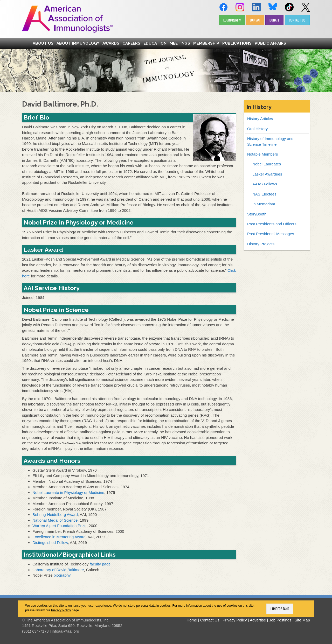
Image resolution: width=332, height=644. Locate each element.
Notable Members (262, 154)
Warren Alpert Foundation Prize (60, 526)
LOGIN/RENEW (232, 20)
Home (192, 620)
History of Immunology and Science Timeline (270, 141)
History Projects (261, 244)
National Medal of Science (55, 520)
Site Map (302, 620)
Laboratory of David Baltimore (58, 570)
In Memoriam (264, 204)
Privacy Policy (61, 610)
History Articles (260, 119)
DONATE (274, 20)
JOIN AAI (255, 20)
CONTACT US (297, 20)
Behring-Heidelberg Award (55, 514)
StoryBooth (257, 214)
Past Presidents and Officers (272, 224)
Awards (111, 43)
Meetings (180, 43)
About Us (43, 43)
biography (62, 575)
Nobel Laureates (267, 164)
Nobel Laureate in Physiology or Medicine (68, 492)
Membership (206, 43)
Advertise (258, 620)
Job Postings (280, 620)
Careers (131, 43)
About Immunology (78, 43)
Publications (237, 43)
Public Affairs (270, 43)
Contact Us (210, 620)
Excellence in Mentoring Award (59, 537)
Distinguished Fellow (50, 542)
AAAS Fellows (265, 184)
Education (155, 43)
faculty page (100, 564)
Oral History (257, 129)
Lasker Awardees (267, 174)
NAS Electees (264, 194)
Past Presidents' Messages (271, 234)
